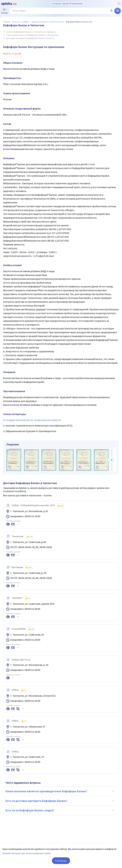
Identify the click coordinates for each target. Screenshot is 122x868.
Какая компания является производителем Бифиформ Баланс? (60, 791)
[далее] (112, 460)
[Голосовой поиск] (111, 11)
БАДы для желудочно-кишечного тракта (48, 22)
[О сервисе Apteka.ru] (119, 4)
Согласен (61, 861)
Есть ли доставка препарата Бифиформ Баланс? (60, 801)
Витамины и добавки (21, 22)
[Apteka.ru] (9, 4)
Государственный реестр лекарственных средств (33, 420)
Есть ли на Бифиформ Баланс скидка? (60, 810)
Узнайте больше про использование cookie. (27, 853)
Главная (7, 22)
